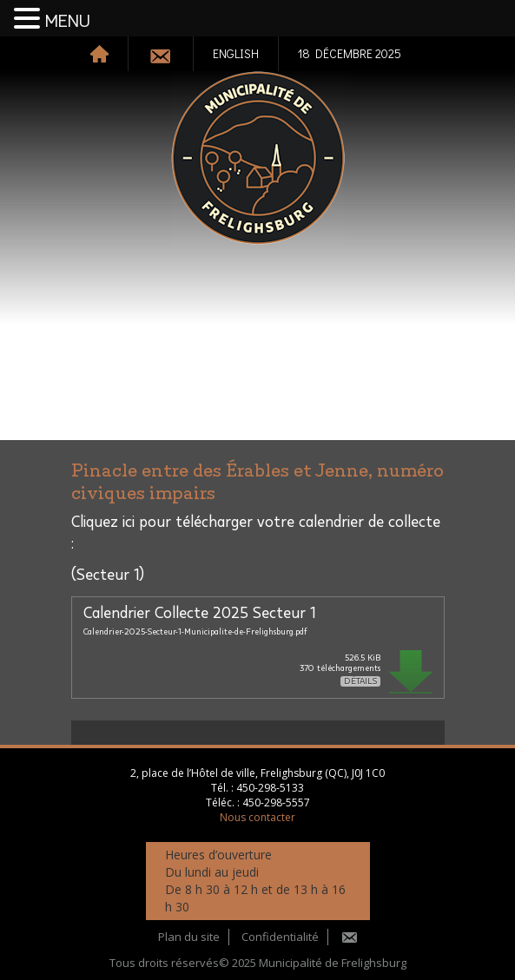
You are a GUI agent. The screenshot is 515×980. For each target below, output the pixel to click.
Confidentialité (280, 937)
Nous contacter (257, 817)
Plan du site (189, 937)
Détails (360, 681)
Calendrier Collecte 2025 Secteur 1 (199, 614)
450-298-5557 (276, 802)
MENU (68, 22)
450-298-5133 (270, 788)
